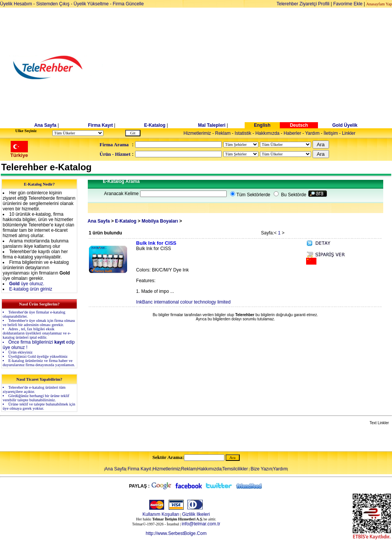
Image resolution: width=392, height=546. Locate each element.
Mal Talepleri (212, 125)
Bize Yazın (261, 469)
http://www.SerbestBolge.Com (176, 533)
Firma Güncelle (128, 4)
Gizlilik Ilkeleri (196, 514)
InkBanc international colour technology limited (183, 302)
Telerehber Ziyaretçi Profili (303, 4)
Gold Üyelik (345, 125)
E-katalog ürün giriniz (31, 289)
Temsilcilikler (235, 469)
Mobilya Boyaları (160, 221)
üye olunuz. (27, 284)
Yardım (312, 133)
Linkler (349, 133)
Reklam (223, 133)
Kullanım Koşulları (161, 514)
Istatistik (243, 133)
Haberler (292, 133)
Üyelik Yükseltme (91, 4)
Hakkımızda (267, 133)
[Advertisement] (255, 68)
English (262, 125)
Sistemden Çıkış (53, 4)
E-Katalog (155, 125)
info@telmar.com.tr (201, 524)
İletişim (331, 133)
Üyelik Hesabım (16, 4)
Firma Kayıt (100, 125)
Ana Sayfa (45, 125)
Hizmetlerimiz (197, 133)
